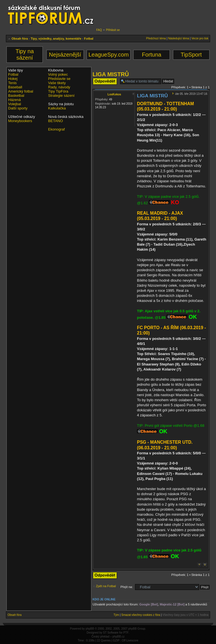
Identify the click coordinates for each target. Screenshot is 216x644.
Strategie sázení (61, 96)
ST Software (111, 633)
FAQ (99, 30)
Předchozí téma (156, 38)
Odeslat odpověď (105, 81)
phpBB (90, 629)
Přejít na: (127, 587)
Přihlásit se (113, 30)
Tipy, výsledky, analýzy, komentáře (56, 39)
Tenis (12, 83)
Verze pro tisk (200, 38)
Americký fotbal (21, 91)
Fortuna (152, 55)
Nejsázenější (65, 55)
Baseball (15, 87)
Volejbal (15, 104)
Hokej (13, 79)
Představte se (59, 79)
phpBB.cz (119, 637)
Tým (116, 615)
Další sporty (18, 108)
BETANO (56, 121)
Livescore (132, 640)
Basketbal (16, 96)
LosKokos (114, 94)
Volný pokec (58, 74)
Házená (14, 100)
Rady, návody (59, 87)
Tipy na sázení (25, 54)
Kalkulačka (57, 108)
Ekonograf (56, 129)
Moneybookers (20, 121)
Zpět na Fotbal (106, 586)
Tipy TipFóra (58, 91)
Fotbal (89, 39)
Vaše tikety (57, 83)
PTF (126, 633)
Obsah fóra (20, 39)
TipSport (191, 55)
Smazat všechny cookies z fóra (141, 615)
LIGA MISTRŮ (111, 74)
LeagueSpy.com (108, 55)
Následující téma (179, 38)
